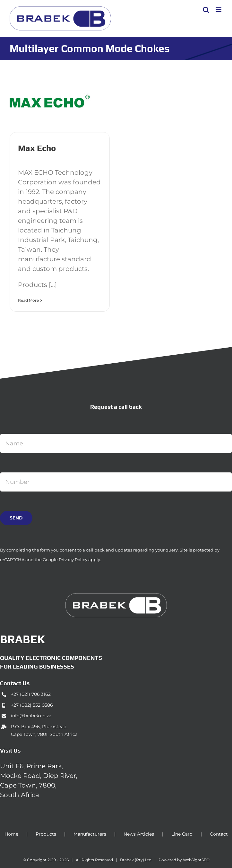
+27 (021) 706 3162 (31, 694)
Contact (219, 834)
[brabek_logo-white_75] (116, 596)
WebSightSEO (196, 860)
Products (46, 834)
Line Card (182, 834)
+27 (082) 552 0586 (32, 705)
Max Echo (37, 148)
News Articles (139, 834)
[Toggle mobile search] (206, 10)
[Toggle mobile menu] (219, 10)
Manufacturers (90, 834)
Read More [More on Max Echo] (28, 300)
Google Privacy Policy (65, 560)
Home (11, 834)
